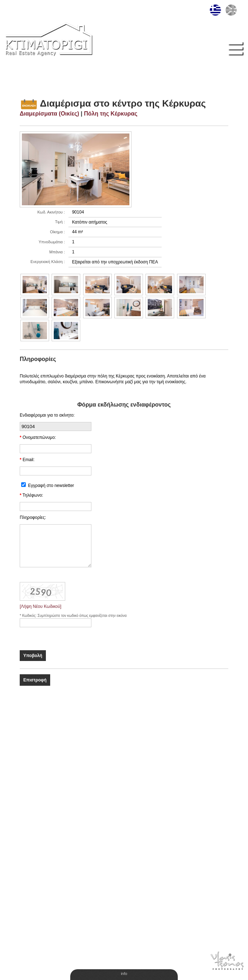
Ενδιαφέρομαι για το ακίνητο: (47, 415)
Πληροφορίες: (33, 517)
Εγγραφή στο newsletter (51, 486)
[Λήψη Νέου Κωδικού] (40, 606)
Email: (28, 460)
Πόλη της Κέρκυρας (111, 114)
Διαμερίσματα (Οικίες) (49, 114)
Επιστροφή (35, 680)
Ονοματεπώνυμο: (39, 437)
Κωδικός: (30, 616)
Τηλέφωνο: (33, 495)
